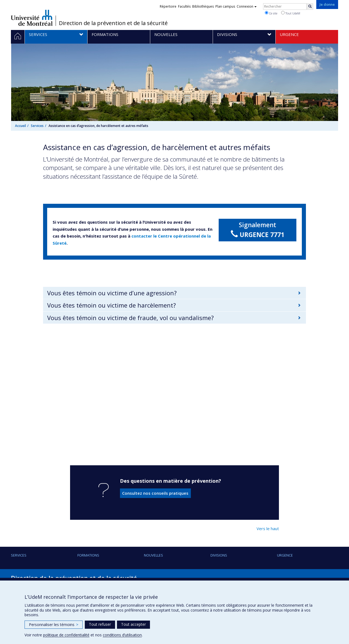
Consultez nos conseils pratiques (155, 493)
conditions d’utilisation (122, 635)
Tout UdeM (291, 13)
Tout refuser (100, 624)
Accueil (20, 126)
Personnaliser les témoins (54, 625)
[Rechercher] (310, 7)
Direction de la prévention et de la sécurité (113, 23)
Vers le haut (268, 528)
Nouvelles (154, 555)
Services (37, 126)
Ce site (271, 13)
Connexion (247, 6)
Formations (88, 555)
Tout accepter (133, 624)
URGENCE (285, 555)
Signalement (258, 230)
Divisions (219, 555)
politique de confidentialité (66, 635)
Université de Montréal (32, 18)
